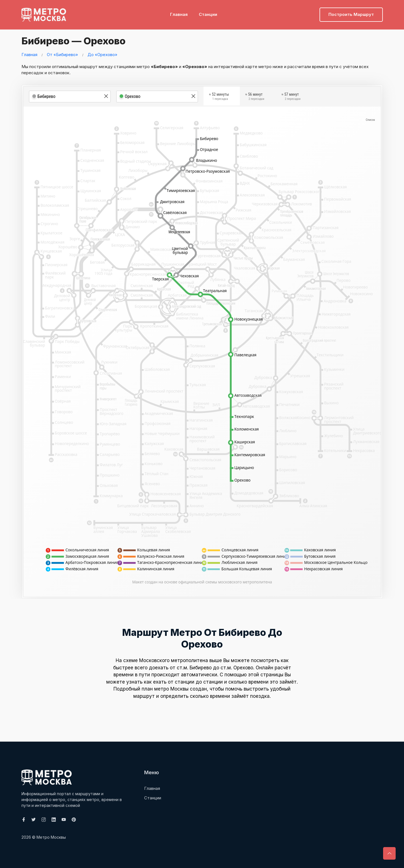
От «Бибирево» (62, 55)
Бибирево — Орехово (76, 40)
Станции (208, 13)
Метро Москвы (51, 837)
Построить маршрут (351, 13)
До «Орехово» (102, 55)
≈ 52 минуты (219, 97)
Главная (179, 13)
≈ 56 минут (255, 97)
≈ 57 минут (291, 97)
